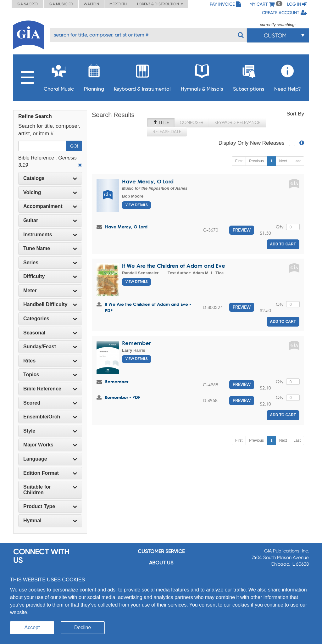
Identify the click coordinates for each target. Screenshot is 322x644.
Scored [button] (50, 403)
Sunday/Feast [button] (50, 347)
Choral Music (59, 76)
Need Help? (288, 76)
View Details (136, 205)
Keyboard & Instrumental (142, 76)
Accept (32, 627)
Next (283, 161)
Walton (91, 4)
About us (161, 563)
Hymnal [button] (50, 521)
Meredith (118, 4)
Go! (74, 146)
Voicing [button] (50, 192)
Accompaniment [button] (50, 206)
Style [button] (50, 431)
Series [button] (50, 263)
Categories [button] (50, 319)
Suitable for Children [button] (50, 490)
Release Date (167, 132)
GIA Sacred (28, 4)
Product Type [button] (50, 506)
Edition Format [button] (50, 473)
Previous (256, 161)
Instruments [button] (50, 235)
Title (161, 122)
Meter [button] (50, 291)
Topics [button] (50, 375)
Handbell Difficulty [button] (50, 304)
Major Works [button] (50, 445)
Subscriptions (249, 76)
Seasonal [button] (50, 333)
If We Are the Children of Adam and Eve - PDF (148, 307)
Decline (83, 627)
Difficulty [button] (50, 276)
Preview (242, 230)
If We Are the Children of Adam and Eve (174, 266)
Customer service (161, 551)
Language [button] (50, 459)
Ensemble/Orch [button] (50, 417)
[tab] (50, 178)
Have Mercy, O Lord (148, 181)
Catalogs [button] (50, 178)
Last (297, 161)
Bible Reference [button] (50, 389)
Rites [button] (50, 361)
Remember (136, 343)
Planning (94, 76)
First (239, 161)
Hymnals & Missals (202, 76)
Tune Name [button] (50, 248)
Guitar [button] (50, 220)
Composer (192, 122)
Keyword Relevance (237, 122)
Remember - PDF (122, 397)
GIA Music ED (61, 4)
